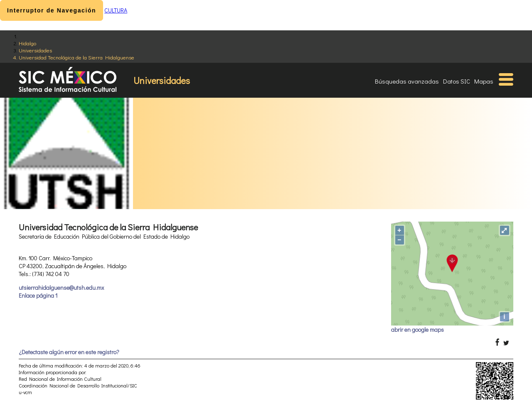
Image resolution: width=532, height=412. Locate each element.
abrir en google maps (417, 329)
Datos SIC (457, 81)
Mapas (484, 81)
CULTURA (116, 10)
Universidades (35, 50)
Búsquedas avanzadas (407, 81)
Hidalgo (27, 43)
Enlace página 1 (38, 295)
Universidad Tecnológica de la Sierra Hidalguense (76, 57)
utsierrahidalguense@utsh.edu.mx (61, 287)
